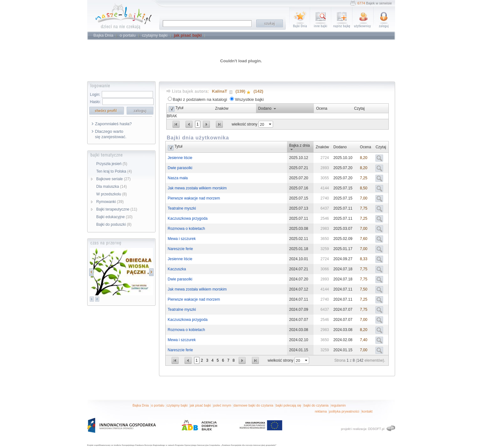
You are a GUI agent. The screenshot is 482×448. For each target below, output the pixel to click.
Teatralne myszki (182, 208)
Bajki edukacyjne (115, 217)
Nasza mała (178, 178)
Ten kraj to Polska (114, 171)
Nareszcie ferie (180, 249)
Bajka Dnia (141, 405)
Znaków (222, 108)
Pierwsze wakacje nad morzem (194, 198)
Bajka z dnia (299, 145)
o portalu (158, 405)
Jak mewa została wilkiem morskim (197, 188)
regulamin (338, 405)
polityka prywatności (344, 411)
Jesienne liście (180, 158)
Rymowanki (110, 202)
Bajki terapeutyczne (117, 209)
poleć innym (222, 405)
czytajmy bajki (177, 405)
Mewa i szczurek (182, 239)
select (271, 124)
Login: (95, 95)
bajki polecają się (288, 405)
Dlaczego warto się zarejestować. (111, 134)
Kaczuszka (177, 269)
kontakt (367, 411)
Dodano (265, 108)
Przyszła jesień (112, 164)
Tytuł (179, 108)
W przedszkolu (112, 194)
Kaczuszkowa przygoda (188, 218)
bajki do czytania (316, 405)
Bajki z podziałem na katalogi (200, 99)
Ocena (322, 108)
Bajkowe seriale (114, 179)
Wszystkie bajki (249, 99)
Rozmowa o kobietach (186, 229)
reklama (321, 411)
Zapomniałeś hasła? (113, 124)
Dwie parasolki (180, 168)
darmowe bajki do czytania (253, 405)
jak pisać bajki (200, 405)
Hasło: (95, 102)
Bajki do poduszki (114, 224)
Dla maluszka (112, 187)
